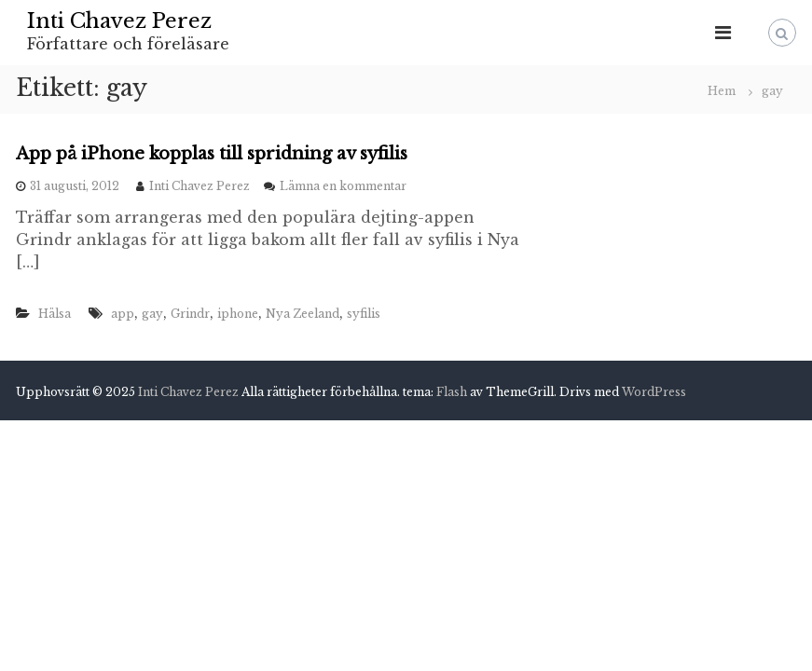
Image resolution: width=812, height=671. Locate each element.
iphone (238, 314)
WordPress (654, 392)
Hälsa (55, 314)
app (123, 314)
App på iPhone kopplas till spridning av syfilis (212, 154)
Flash (452, 392)
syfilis (364, 314)
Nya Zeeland (303, 314)
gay (152, 314)
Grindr (190, 314)
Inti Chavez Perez (119, 21)
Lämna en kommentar (343, 186)
